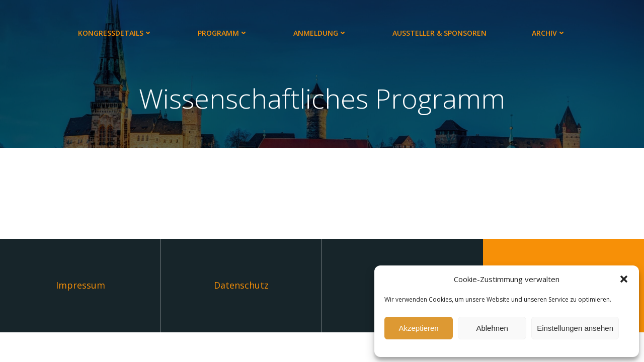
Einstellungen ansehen (575, 328)
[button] (624, 279)
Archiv (549, 33)
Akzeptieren (418, 328)
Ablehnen (492, 328)
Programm (223, 33)
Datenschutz (241, 285)
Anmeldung (320, 33)
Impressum (80, 285)
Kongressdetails (115, 33)
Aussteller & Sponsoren (439, 33)
